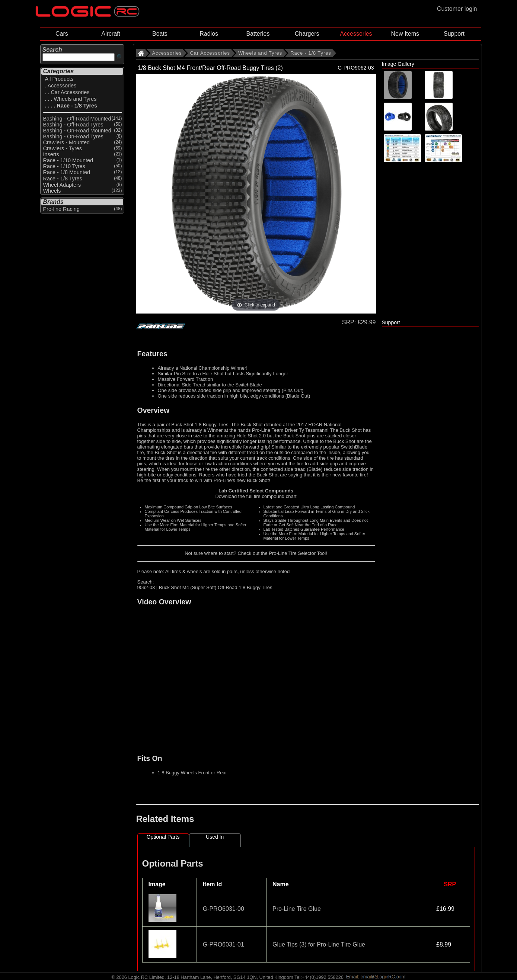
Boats (160, 34)
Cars (62, 34)
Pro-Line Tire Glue (297, 909)
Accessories (356, 34)
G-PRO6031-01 (224, 944)
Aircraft (111, 34)
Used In (215, 837)
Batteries (258, 34)
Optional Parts (163, 837)
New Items (405, 34)
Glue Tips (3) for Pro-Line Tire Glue (319, 944)
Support (454, 34)
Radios (209, 34)
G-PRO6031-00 (224, 909)
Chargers (307, 34)
